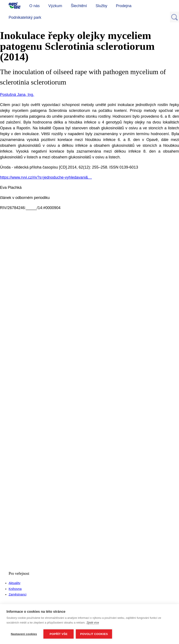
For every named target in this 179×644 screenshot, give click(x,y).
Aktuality (14, 583)
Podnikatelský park (25, 17)
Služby (101, 6)
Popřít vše (59, 634)
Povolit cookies (94, 634)
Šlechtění (79, 6)
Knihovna (15, 589)
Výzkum (55, 6)
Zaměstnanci (17, 594)
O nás (35, 6)
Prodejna (124, 6)
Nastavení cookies (24, 634)
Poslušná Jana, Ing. (17, 95)
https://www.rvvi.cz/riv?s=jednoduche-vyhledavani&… (46, 177)
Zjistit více (93, 623)
